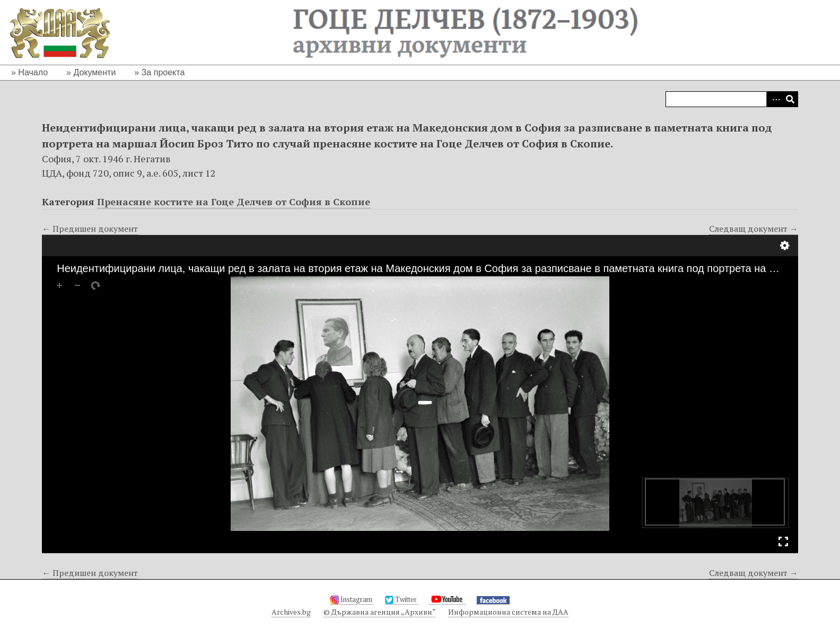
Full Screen (783, 541)
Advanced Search (774, 99)
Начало (33, 72)
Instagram (352, 599)
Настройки (785, 246)
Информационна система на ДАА (508, 612)
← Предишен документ (90, 229)
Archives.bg (291, 612)
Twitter (402, 599)
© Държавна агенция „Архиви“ (379, 612)
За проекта (163, 72)
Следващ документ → (754, 229)
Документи (94, 72)
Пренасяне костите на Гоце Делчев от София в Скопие (234, 202)
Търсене (790, 99)
